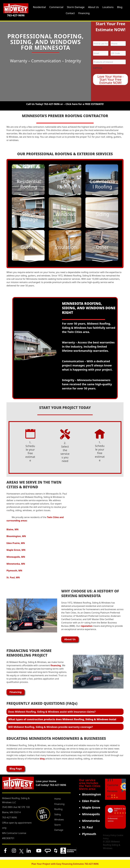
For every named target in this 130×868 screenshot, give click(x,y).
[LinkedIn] (29, 853)
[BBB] (69, 853)
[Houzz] (56, 853)
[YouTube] (39, 853)
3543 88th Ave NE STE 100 (16, 809)
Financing (59, 806)
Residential (39, 7)
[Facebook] (5, 853)
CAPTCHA (98, 68)
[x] (21, 853)
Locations (108, 7)
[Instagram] (14, 853)
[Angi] (48, 853)
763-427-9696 (16, 15)
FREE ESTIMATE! (94, 105)
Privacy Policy (110, 838)
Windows (59, 822)
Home (57, 801)
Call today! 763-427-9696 (51, 787)
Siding (57, 817)
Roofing (58, 812)
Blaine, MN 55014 (11, 815)
